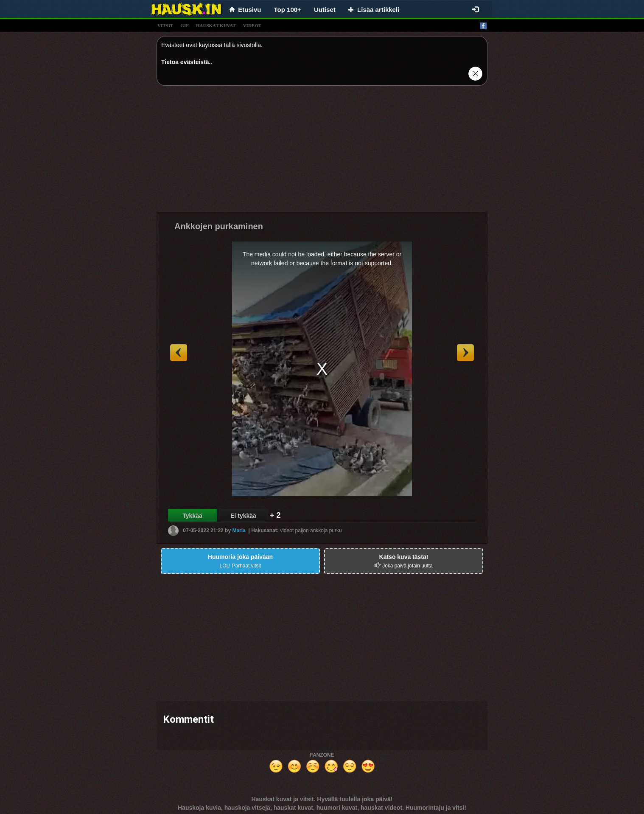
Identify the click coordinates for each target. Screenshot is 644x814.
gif (185, 25)
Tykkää (192, 516)
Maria (239, 531)
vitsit (165, 25)
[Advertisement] (322, 152)
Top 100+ (288, 10)
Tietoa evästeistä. (186, 62)
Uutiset (325, 10)
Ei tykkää (243, 516)
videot (252, 25)
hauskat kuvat (216, 25)
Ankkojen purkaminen (219, 226)
